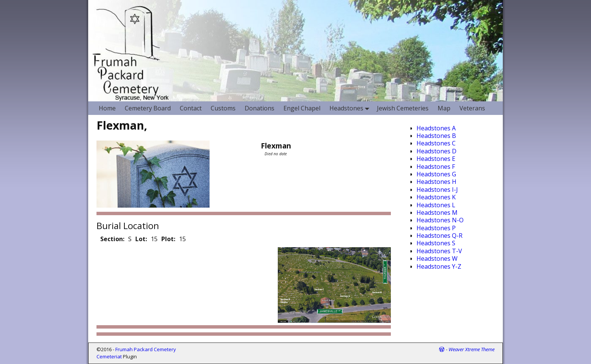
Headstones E (436, 159)
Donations (260, 108)
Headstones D (436, 151)
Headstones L (436, 205)
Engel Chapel (302, 108)
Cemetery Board (148, 108)
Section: (112, 239)
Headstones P (436, 228)
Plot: (168, 239)
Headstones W (437, 258)
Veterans (472, 108)
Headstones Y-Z (439, 266)
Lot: (141, 239)
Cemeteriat (109, 356)
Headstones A (436, 128)
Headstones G (436, 174)
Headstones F (436, 167)
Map (444, 108)
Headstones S (436, 243)
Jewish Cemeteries (403, 108)
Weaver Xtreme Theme (472, 349)
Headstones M (437, 213)
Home (107, 108)
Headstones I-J (437, 190)
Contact (191, 108)
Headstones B (436, 136)
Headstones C (436, 143)
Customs (223, 108)
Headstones (351, 108)
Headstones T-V (439, 251)
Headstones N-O (440, 220)
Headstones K (436, 197)
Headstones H (436, 182)
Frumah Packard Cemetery (146, 349)
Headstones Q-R (439, 236)
